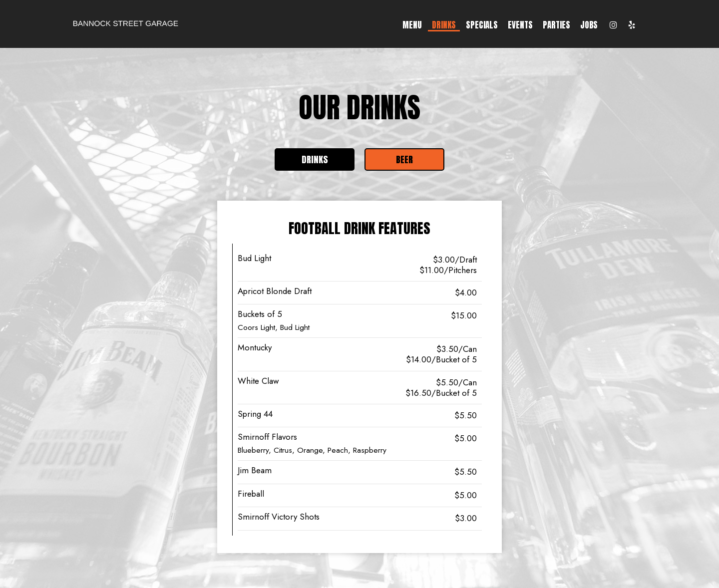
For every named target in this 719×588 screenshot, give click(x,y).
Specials (482, 25)
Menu (412, 25)
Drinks (444, 25)
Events (520, 25)
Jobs (589, 25)
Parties (556, 25)
